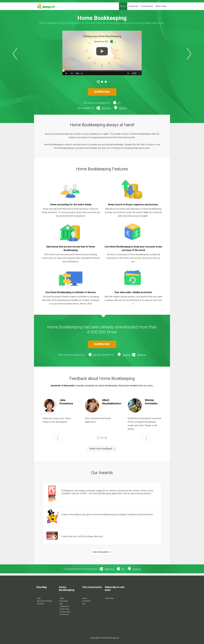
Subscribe (109, 598)
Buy (61, 604)
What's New (161, 6)
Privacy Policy (65, 612)
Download (133, 6)
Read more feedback (101, 449)
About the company (44, 601)
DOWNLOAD (102, 92)
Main (39, 598)
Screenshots (147, 6)
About (123, 6)
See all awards (101, 552)
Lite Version (64, 614)
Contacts (40, 604)
